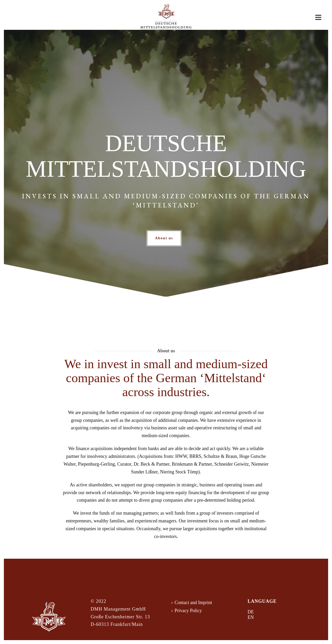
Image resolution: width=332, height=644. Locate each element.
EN (251, 617)
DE (251, 612)
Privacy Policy (187, 611)
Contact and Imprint (192, 603)
